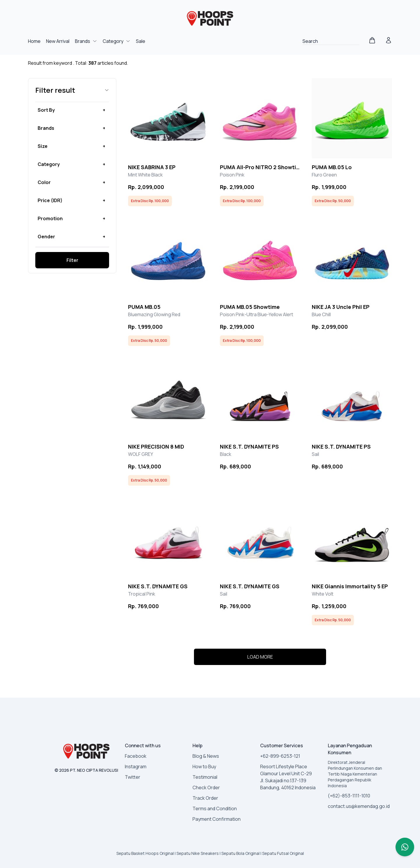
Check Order (206, 787)
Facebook (136, 756)
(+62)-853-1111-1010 (349, 796)
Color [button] (44, 182)
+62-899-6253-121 (280, 756)
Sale (141, 41)
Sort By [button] (46, 110)
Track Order (205, 798)
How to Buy (204, 766)
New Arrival (58, 41)
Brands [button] (46, 128)
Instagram (136, 766)
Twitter (133, 777)
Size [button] (43, 146)
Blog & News (206, 756)
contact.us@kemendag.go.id (359, 806)
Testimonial (205, 777)
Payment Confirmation (217, 819)
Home (35, 41)
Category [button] (49, 164)
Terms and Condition (215, 808)
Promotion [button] (50, 218)
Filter (72, 260)
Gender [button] (46, 237)
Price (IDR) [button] (50, 200)
